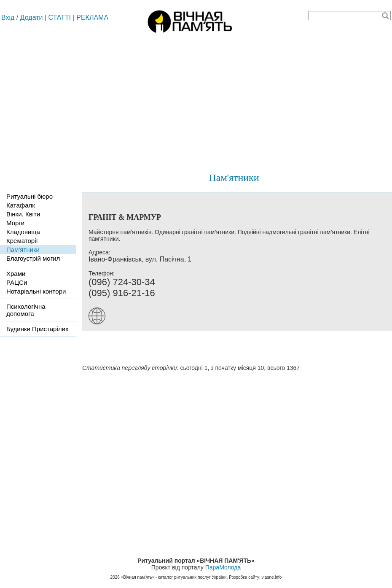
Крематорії (22, 241)
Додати (32, 18)
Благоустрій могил (33, 258)
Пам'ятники (234, 178)
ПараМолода (223, 567)
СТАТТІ (60, 18)
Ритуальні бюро (30, 196)
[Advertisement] (196, 99)
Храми (16, 274)
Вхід (8, 18)
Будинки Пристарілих (37, 329)
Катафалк (21, 205)
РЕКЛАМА (92, 18)
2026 (115, 577)
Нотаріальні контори (36, 291)
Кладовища (23, 232)
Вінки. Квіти (23, 214)
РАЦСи (17, 282)
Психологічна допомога (26, 310)
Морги (15, 223)
